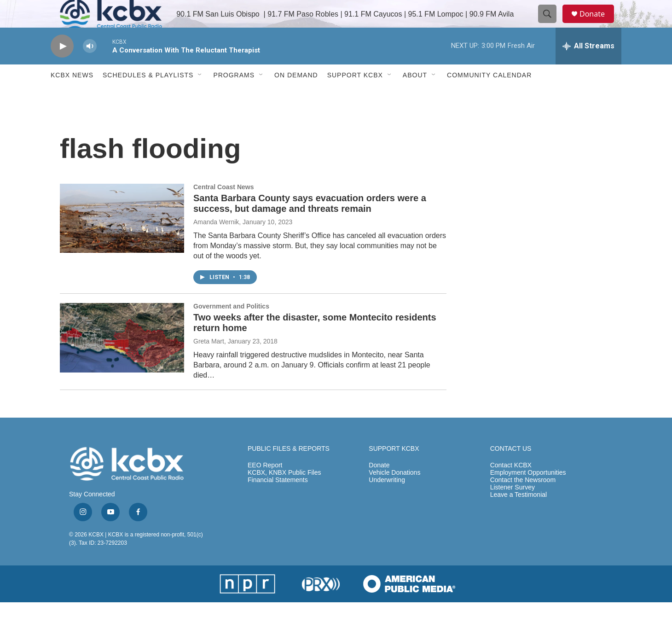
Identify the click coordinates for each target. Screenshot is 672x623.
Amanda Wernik (216, 243)
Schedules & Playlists (148, 96)
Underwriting (387, 501)
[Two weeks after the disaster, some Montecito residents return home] (122, 358)
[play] (62, 67)
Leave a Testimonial (518, 515)
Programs (234, 96)
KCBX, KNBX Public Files (284, 493)
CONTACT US (511, 469)
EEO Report (265, 486)
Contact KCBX (511, 486)
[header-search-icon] (551, 24)
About (415, 96)
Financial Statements (278, 501)
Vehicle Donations (394, 493)
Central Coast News (223, 208)
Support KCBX (355, 96)
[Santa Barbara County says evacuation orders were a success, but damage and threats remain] (122, 239)
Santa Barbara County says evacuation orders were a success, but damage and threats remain (310, 224)
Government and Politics (231, 327)
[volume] (90, 67)
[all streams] (588, 67)
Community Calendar (489, 96)
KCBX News (72, 96)
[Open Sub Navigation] (200, 96)
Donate (598, 24)
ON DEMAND (296, 96)
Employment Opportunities (528, 493)
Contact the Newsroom (523, 501)
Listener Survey (513, 508)
